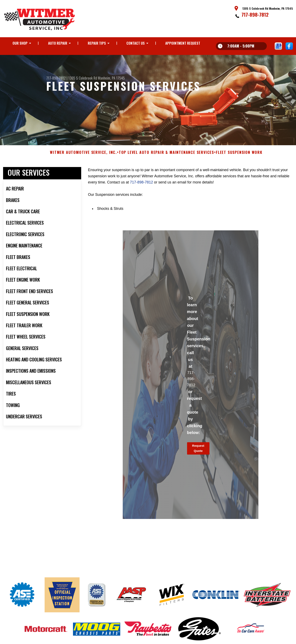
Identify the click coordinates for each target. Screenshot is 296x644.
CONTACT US (136, 43)
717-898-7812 (255, 14)
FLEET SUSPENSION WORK (239, 155)
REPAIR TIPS (97, 43)
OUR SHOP (20, 43)
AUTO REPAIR (58, 43)
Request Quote (198, 451)
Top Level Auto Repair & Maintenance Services (166, 155)
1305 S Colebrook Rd (83, 78)
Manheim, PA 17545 (111, 78)
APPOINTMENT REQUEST (183, 43)
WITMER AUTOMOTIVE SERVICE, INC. (83, 155)
